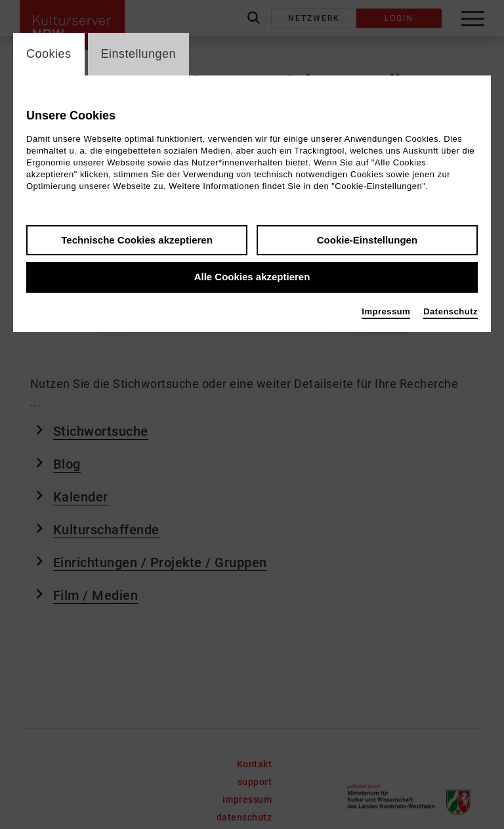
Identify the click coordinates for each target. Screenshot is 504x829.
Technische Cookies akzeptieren (137, 240)
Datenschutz (451, 311)
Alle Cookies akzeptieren (252, 277)
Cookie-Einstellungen (367, 240)
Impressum (386, 311)
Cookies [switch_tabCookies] (49, 54)
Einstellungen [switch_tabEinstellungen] (139, 54)
